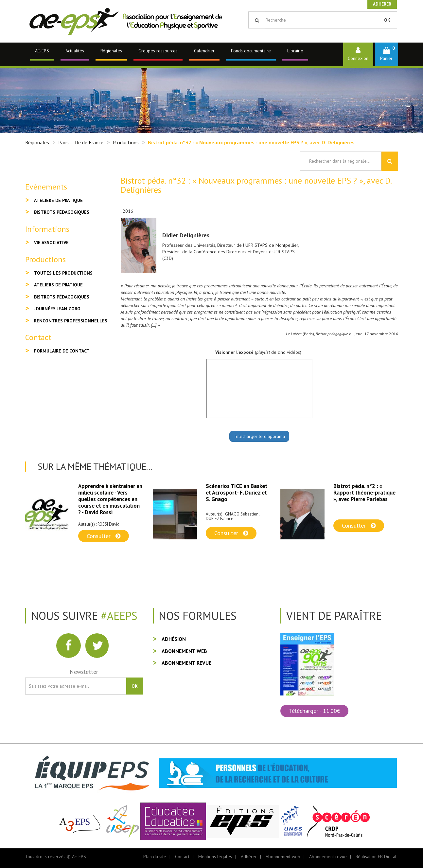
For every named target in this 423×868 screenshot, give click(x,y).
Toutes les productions (63, 273)
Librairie (295, 51)
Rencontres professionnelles (71, 321)
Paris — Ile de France (81, 142)
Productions (126, 142)
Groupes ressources (158, 51)
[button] (387, 54)
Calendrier (204, 51)
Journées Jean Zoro (57, 309)
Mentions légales (215, 857)
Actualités (75, 51)
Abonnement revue (186, 663)
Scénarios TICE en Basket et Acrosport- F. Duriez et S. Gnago (237, 493)
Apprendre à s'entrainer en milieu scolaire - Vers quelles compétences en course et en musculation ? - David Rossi (110, 499)
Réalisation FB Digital (376, 857)
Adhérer (382, 4)
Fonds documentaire (251, 51)
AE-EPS (42, 51)
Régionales (111, 51)
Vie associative (51, 243)
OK (387, 20)
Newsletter (84, 672)
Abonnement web (184, 651)
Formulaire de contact (62, 351)
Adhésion (174, 639)
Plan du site (155, 857)
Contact (182, 857)
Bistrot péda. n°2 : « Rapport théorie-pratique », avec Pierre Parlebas (364, 493)
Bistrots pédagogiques (62, 212)
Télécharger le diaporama (259, 436)
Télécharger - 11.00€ (314, 711)
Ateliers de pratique (58, 200)
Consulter (104, 536)
